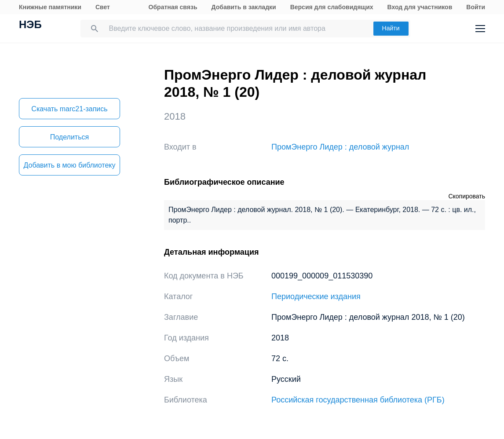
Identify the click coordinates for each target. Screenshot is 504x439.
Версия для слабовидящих (332, 7)
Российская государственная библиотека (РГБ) (358, 400)
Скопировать (467, 196)
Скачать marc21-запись (69, 109)
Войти (476, 7)
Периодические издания (316, 296)
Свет (103, 7)
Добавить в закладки (244, 7)
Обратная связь (173, 7)
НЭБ (30, 26)
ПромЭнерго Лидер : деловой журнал (340, 147)
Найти (391, 28)
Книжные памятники (50, 7)
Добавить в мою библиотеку (69, 165)
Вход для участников (420, 7)
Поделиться (69, 137)
